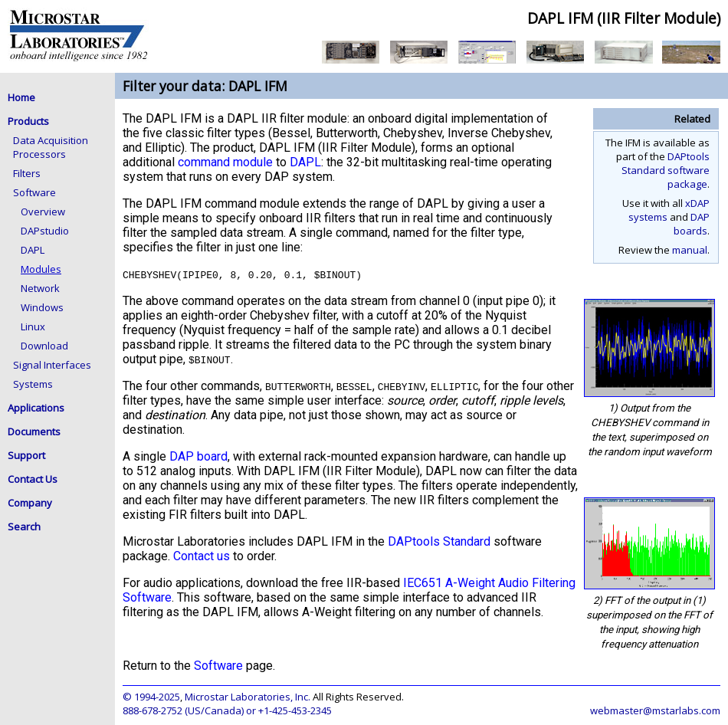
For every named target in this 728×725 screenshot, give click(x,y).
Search (24, 527)
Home (21, 97)
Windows (42, 307)
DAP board (198, 456)
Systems (33, 384)
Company (30, 503)
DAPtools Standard (439, 541)
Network (40, 288)
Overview (43, 212)
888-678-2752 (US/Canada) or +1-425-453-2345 (227, 710)
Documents (34, 431)
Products (28, 121)
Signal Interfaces (52, 365)
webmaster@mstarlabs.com (655, 710)
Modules (41, 269)
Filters (27, 173)
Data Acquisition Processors (51, 147)
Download (44, 346)
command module (225, 162)
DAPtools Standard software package (666, 170)
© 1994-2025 (151, 697)
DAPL (33, 250)
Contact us (202, 556)
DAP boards (692, 224)
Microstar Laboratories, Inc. (248, 697)
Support (26, 455)
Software (34, 192)
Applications (36, 408)
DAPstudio (45, 231)
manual (690, 250)
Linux (33, 326)
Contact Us (33, 479)
